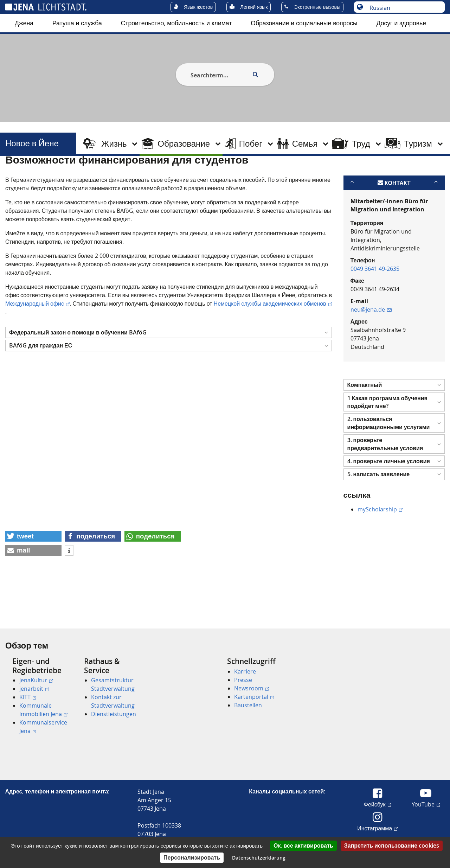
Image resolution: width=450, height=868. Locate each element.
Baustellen (248, 705)
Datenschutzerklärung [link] (259, 858)
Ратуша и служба (77, 23)
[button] (169, 367)
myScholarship (380, 543)
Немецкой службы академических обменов (273, 338)
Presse (243, 680)
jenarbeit (34, 689)
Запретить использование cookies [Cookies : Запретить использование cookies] (392, 845)
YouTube (426, 804)
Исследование (122, 173)
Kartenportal (254, 697)
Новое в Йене (32, 143)
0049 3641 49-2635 (375, 303)
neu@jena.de (371, 344)
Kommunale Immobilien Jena (43, 710)
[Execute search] (255, 75)
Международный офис (37, 338)
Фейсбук (378, 804)
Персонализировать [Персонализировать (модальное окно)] (192, 857)
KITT (28, 697)
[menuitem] (24, 23)
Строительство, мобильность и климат (176, 23)
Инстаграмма (377, 828)
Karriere (245, 671)
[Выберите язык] (403, 8)
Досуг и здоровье (401, 23)
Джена (24, 23)
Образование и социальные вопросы (304, 23)
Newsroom (252, 688)
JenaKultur (36, 680)
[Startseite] (13, 173)
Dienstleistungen (114, 714)
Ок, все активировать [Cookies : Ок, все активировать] (303, 845)
